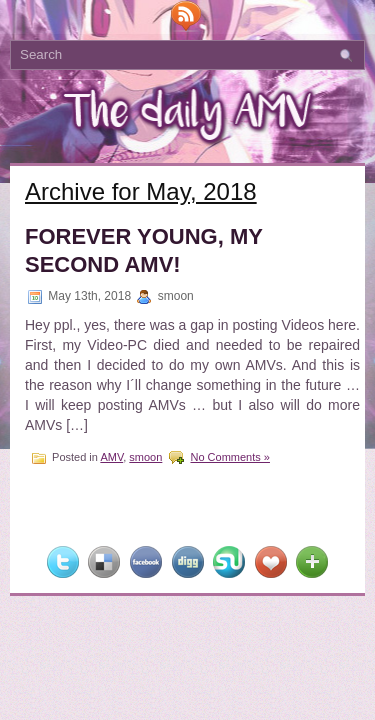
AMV (111, 457)
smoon (145, 457)
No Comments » (229, 457)
